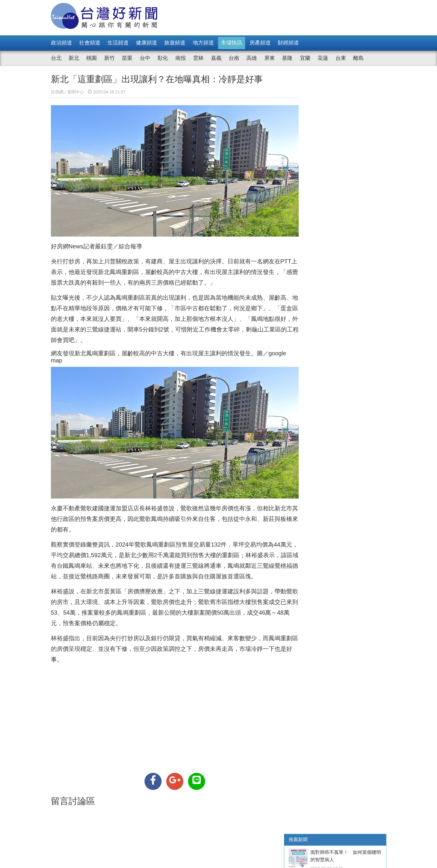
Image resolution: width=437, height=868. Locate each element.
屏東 (270, 58)
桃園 (92, 58)
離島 (358, 58)
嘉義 (216, 58)
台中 (145, 58)
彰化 (163, 58)
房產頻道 (260, 43)
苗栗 (127, 58)
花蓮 (323, 58)
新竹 (109, 58)
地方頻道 (203, 43)
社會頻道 (90, 43)
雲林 (198, 58)
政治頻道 (62, 43)
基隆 (287, 58)
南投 (181, 58)
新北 (74, 58)
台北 (56, 58)
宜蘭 (305, 58)
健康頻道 (147, 43)
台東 (341, 58)
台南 (234, 58)
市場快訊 (232, 43)
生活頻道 (118, 43)
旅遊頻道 (175, 43)
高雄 (252, 58)
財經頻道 (288, 43)
